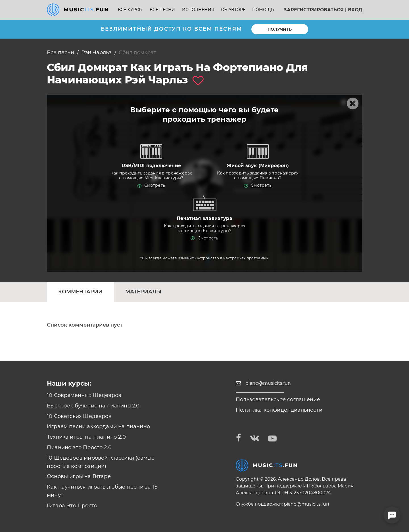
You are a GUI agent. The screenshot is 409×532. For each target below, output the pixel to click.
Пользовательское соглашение (278, 399)
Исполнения (198, 10)
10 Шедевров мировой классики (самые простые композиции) (101, 462)
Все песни (162, 10)
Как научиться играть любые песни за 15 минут (102, 491)
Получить (280, 29)
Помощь (263, 10)
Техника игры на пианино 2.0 (86, 437)
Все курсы (130, 10)
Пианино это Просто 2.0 (79, 447)
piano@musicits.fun (306, 504)
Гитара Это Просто (72, 506)
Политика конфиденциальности (279, 410)
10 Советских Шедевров (79, 416)
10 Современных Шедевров (84, 395)
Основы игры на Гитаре (79, 476)
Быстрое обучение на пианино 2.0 (93, 406)
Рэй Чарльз (96, 52)
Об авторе (233, 10)
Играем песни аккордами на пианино (98, 426)
